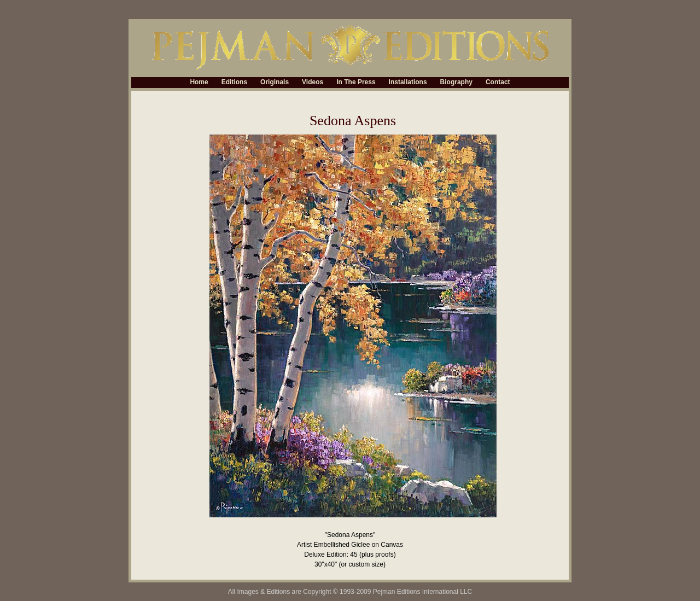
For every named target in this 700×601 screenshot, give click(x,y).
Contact (498, 83)
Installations (408, 83)
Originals (275, 83)
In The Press (356, 83)
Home (199, 83)
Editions (234, 83)
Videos (313, 83)
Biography (456, 83)
